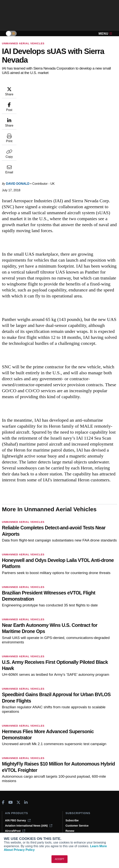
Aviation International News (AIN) (29, 750)
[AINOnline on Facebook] (3, 726)
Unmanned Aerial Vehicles (23, 43)
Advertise (74, 816)
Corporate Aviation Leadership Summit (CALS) (30, 772)
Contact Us (73, 811)
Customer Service (77, 750)
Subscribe (72, 744)
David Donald (18, 106)
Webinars (11, 816)
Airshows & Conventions (21, 822)
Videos (9, 811)
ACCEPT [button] (59, 859)
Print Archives (14, 796)
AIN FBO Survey (18, 744)
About (69, 796)
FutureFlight (13, 765)
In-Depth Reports (16, 806)
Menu (105, 34)
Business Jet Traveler (21, 760)
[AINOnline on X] (18, 726)
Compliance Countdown (21, 832)
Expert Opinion (15, 801)
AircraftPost (15, 755)
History (70, 806)
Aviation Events (15, 827)
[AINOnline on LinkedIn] (26, 726)
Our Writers (73, 801)
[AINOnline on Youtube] (11, 726)
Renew (70, 755)
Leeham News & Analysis (24, 779)
